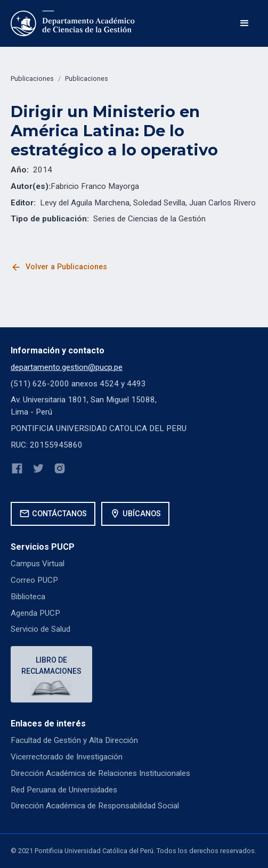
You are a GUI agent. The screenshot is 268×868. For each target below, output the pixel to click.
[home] (74, 23)
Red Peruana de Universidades (64, 790)
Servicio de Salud (40, 629)
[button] (245, 23)
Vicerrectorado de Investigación (67, 757)
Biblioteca (28, 597)
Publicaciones (32, 78)
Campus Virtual (38, 564)
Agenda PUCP (35, 613)
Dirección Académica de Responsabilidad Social (95, 806)
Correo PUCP (34, 580)
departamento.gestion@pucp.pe (67, 367)
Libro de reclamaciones (51, 666)
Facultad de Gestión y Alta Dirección (74, 740)
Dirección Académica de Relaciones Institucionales (100, 773)
